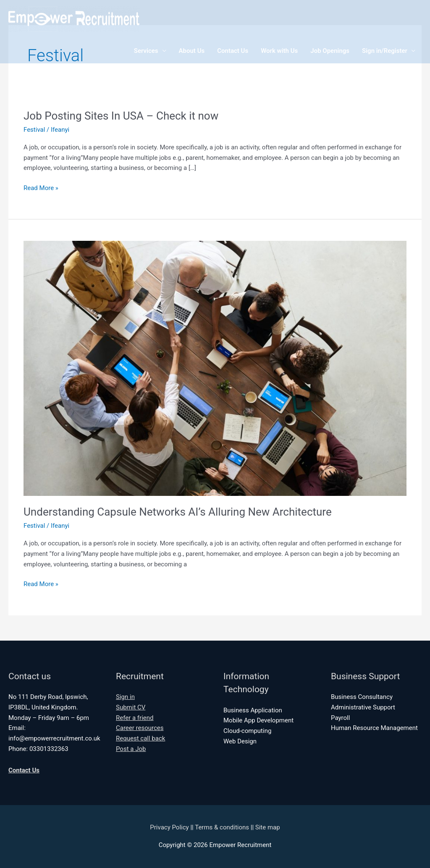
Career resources (140, 728)
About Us (192, 51)
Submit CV (131, 707)
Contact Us (233, 51)
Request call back (140, 738)
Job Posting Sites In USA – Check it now (121, 116)
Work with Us (279, 51)
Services (146, 51)
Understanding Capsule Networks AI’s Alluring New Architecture (178, 512)
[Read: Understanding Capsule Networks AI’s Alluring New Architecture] (215, 368)
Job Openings (330, 51)
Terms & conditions (222, 827)
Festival (34, 130)
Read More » (41, 188)
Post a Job (131, 749)
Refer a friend (135, 718)
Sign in (125, 697)
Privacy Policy (169, 827)
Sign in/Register (385, 51)
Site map (268, 827)
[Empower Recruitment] (74, 18)
